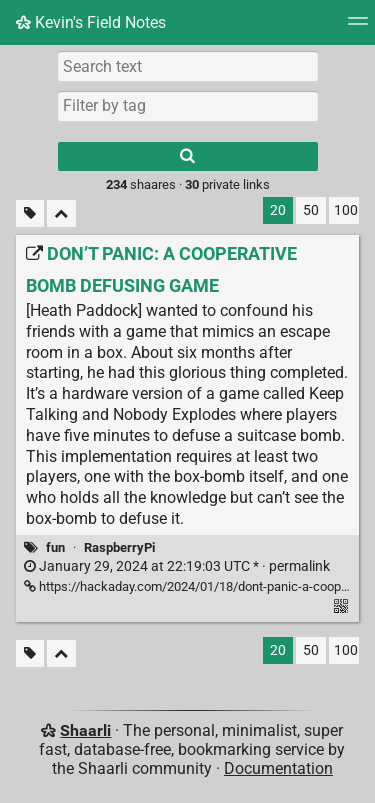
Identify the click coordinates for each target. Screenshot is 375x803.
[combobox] (188, 106)
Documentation (278, 768)
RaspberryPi (119, 547)
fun (55, 547)
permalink (177, 566)
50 (311, 210)
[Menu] (358, 27)
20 (278, 210)
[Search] (188, 156)
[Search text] (188, 66)
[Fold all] (61, 213)
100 (346, 210)
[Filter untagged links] (30, 213)
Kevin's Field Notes (91, 22)
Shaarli (85, 730)
